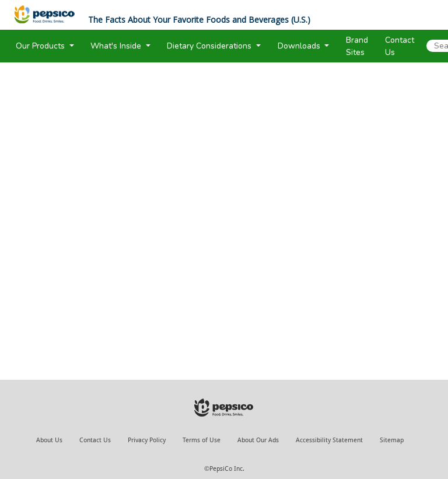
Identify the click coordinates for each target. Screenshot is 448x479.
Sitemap (392, 440)
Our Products (41, 46)
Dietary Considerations (210, 46)
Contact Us (95, 440)
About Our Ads (258, 440)
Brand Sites (357, 46)
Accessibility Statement (329, 440)
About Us (49, 440)
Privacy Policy (147, 440)
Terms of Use (202, 440)
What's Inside (117, 46)
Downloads (300, 46)
